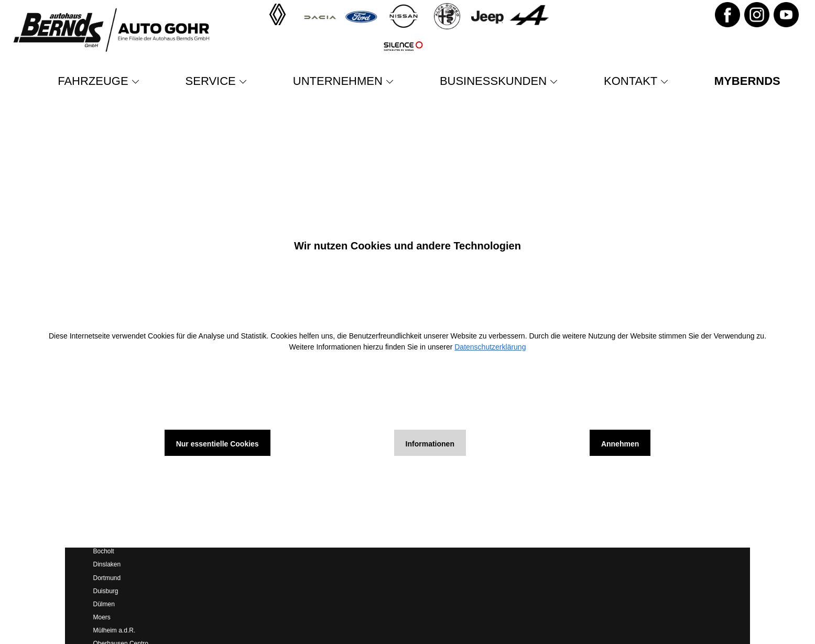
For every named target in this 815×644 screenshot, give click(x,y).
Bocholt (104, 551)
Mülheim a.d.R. (115, 630)
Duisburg (106, 591)
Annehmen (620, 444)
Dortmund (107, 578)
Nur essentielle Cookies (218, 444)
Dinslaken (107, 564)
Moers (102, 617)
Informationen (430, 444)
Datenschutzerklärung (490, 347)
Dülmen (104, 604)
